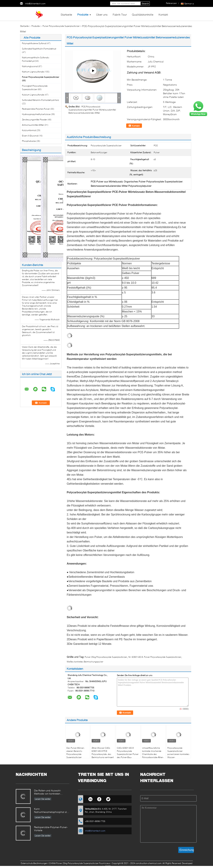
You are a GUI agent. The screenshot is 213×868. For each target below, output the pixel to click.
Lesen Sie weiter (43, 799)
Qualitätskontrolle (143, 14)
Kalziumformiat (29, 130)
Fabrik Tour (120, 14)
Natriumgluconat (30, 66)
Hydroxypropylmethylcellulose (36, 114)
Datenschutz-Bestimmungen (34, 863)
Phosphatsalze (29, 141)
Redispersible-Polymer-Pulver (36, 109)
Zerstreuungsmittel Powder (34, 120)
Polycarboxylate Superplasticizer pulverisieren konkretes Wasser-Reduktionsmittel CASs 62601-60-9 (178, 756)
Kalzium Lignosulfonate (33, 95)
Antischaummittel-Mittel (33, 125)
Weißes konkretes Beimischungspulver (85, 662)
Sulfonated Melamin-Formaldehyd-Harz (40, 100)
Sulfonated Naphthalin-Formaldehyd (39, 49)
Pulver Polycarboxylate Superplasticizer (61, 26)
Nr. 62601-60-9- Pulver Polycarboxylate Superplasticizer (155, 657)
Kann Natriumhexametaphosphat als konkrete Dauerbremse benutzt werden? (51, 811)
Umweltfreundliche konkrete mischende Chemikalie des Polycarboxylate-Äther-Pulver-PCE (153, 754)
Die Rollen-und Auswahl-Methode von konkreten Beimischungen (48, 792)
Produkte (83, 14)
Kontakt (163, 14)
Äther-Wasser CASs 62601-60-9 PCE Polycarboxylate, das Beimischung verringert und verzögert (103, 754)
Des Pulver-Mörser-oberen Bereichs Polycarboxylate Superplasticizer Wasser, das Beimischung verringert (77, 756)
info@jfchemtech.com (35, 4)
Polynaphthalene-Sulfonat (34, 43)
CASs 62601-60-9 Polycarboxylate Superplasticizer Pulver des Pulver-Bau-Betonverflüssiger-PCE (128, 754)
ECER (108, 866)
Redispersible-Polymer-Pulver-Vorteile (51, 829)
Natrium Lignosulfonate (33, 72)
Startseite (66, 14)
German (189, 4)
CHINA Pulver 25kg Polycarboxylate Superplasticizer (74, 863)
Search (145, 4)
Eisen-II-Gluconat (30, 136)
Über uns (102, 14)
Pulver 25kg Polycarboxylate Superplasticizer (106, 657)
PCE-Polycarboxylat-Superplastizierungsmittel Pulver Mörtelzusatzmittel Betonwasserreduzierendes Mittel (92, 110)
